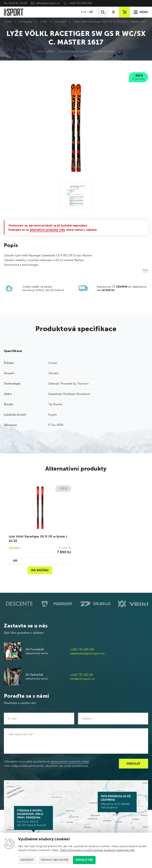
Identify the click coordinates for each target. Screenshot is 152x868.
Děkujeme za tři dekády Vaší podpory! (117, 802)
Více (145, 270)
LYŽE (43, 22)
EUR (84, 12)
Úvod (8, 22)
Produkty (26, 22)
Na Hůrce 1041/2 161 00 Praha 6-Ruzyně (33, 818)
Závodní (61, 22)
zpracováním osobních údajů (70, 761)
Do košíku (40, 570)
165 (15, 561)
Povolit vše (84, 860)
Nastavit (27, 860)
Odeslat (134, 764)
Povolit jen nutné (55, 860)
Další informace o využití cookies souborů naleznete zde (97, 850)
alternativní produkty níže (47, 230)
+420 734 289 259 (80, 3)
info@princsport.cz (48, 3)
